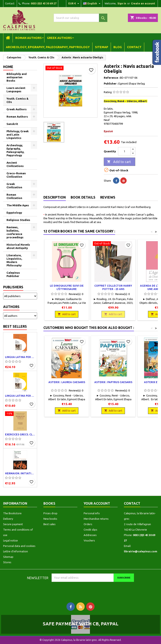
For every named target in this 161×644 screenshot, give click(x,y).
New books (50, 519)
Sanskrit (12, 124)
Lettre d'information (16, 551)
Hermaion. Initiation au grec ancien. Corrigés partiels (20, 473)
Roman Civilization (14, 196)
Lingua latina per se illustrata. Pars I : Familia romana (20, 357)
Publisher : (111, 83)
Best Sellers (15, 326)
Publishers (13, 287)
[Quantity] (124, 151)
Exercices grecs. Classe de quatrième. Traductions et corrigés (20, 434)
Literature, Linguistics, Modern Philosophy (14, 260)
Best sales (49, 524)
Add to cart (119, 162)
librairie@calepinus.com (141, 551)
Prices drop (50, 513)
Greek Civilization (14, 186)
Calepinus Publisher (13, 274)
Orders (88, 524)
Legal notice (10, 540)
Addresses (90, 535)
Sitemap (102, 47)
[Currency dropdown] (74, 4)
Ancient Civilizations (15, 164)
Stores (7, 562)
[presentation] (87, 590)
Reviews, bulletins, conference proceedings (15, 232)
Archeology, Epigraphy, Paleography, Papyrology (48, 47)
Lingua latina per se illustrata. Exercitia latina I (20, 396)
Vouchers (89, 540)
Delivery (8, 519)
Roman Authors (29, 38)
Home (8, 67)
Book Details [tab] (83, 197)
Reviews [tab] (108, 197)
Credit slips (90, 530)
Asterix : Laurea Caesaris (67, 382)
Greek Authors (59, 38)
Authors (11, 307)
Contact (10, 3)
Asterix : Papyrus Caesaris (113, 382)
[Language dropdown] (92, 4)
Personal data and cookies (19, 546)
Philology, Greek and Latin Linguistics (18, 135)
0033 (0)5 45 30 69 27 (44, 3)
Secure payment (13, 524)
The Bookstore (12, 513)
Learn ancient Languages (16, 90)
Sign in (122, 3)
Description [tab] (55, 197)
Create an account (143, 3)
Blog (118, 47)
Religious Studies (18, 220)
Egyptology (14, 213)
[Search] (80, 18)
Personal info (92, 513)
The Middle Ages (18, 205)
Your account (97, 503)
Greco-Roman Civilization (16, 175)
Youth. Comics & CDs (18, 100)
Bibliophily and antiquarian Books (17, 77)
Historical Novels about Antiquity (18, 246)
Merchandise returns (96, 519)
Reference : (112, 78)
